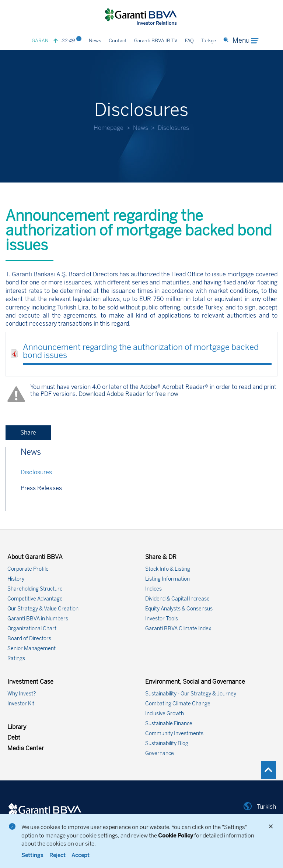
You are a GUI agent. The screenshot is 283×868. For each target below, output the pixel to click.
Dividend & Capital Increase (177, 599)
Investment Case (30, 682)
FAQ (189, 41)
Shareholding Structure (35, 589)
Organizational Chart (32, 629)
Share (28, 433)
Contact (118, 41)
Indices (153, 589)
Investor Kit (21, 704)
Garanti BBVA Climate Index (178, 629)
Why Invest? (22, 694)
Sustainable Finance (169, 724)
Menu (245, 40)
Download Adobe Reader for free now (128, 394)
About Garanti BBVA (35, 557)
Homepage (109, 128)
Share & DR (161, 557)
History (16, 579)
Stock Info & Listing (168, 569)
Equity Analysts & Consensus (179, 609)
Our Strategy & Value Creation (43, 609)
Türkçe (209, 41)
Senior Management (32, 649)
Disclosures (36, 472)
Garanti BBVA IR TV (156, 41)
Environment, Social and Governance (195, 682)
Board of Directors (29, 639)
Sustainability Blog (167, 743)
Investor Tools (162, 619)
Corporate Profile (28, 569)
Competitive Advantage (35, 599)
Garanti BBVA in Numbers (38, 619)
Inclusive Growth (165, 714)
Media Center (26, 748)
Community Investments (174, 734)
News (95, 41)
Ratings (16, 658)
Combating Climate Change (178, 704)
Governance (160, 753)
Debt (14, 738)
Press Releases (41, 488)
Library (17, 727)
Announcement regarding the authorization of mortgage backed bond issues (141, 351)
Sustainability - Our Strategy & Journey (191, 694)
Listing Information (167, 579)
